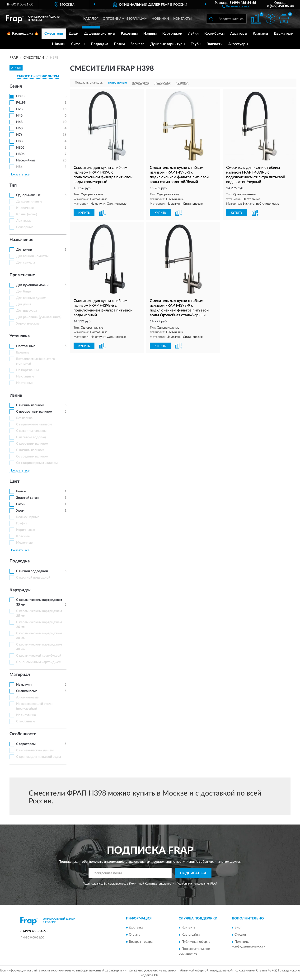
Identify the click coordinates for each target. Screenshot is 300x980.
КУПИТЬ (84, 213)
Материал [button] (20, 675)
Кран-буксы (214, 34)
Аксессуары (238, 44)
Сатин (21, 504)
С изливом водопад (31, 437)
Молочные (24, 543)
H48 (19, 122)
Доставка (136, 928)
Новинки (160, 19)
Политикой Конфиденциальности (152, 884)
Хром (20, 511)
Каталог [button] (91, 19)
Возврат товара (141, 942)
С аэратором (26, 744)
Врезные (23, 353)
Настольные (26, 346)
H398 (20, 96)
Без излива (24, 418)
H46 (19, 116)
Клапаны (260, 34)
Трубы (196, 44)
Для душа (24, 304)
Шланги (59, 44)
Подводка (100, 44)
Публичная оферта (196, 942)
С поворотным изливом (34, 412)
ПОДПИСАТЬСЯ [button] (193, 873)
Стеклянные (26, 721)
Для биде (23, 292)
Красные (23, 536)
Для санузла (26, 263)
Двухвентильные (29, 202)
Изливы (150, 34)
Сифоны (78, 44)
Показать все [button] (19, 174)
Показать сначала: (89, 83)
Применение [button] (22, 275)
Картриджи (172, 34)
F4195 (21, 103)
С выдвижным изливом (34, 424)
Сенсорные (25, 227)
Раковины (129, 34)
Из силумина (26, 715)
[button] (236, 6)
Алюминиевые (27, 697)
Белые (21, 491)
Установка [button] (20, 336)
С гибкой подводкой (32, 571)
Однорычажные (28, 195)
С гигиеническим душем (35, 750)
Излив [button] (16, 396)
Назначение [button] (21, 240)
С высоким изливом (31, 431)
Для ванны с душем (31, 298)
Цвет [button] (14, 481)
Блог (238, 928)
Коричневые (26, 530)
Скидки (240, 935)
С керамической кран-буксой (39, 656)
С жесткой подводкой (33, 578)
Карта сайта (191, 935)
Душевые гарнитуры (168, 44)
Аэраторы (239, 34)
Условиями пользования (193, 884)
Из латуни (24, 685)
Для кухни (24, 250)
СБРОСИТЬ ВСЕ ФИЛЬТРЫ (38, 76)
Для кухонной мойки (32, 285)
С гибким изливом (30, 405)
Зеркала (138, 44)
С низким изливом (30, 450)
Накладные (25, 377)
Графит (22, 523)
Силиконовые (27, 691)
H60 (19, 128)
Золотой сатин (27, 498)
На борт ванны (27, 370)
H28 (19, 109)
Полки (119, 44)
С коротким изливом (32, 444)
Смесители (54, 34)
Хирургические (28, 324)
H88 (19, 141)
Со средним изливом (32, 457)
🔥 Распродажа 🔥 (23, 34)
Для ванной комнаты (32, 256)
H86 (19, 167)
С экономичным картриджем (39, 662)
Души (74, 34)
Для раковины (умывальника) (39, 317)
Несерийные (26, 160)
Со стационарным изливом (37, 463)
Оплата (135, 935)
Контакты (183, 19)
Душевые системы (100, 34)
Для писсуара (27, 311)
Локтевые (24, 221)
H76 (19, 135)
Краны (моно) (27, 214)
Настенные (25, 383)
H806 (20, 154)
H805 (20, 148)
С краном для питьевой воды (38, 757)
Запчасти (215, 44)
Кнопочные (25, 208)
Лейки (193, 34)
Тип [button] (13, 185)
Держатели (284, 34)
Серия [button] (16, 86)
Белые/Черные (28, 517)
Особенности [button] (23, 734)
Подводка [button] (20, 561)
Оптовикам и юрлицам (125, 19)
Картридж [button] (20, 590)
